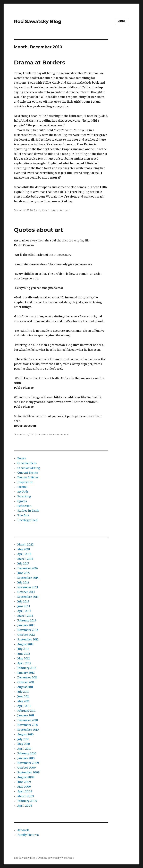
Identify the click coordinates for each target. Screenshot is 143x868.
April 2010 (24, 749)
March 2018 (25, 559)
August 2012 (25, 644)
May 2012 (24, 658)
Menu (122, 21)
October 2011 (26, 682)
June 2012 (24, 654)
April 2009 (25, 791)
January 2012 (26, 673)
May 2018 (24, 549)
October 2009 (27, 768)
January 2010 (26, 758)
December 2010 (28, 720)
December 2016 (28, 568)
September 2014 (28, 578)
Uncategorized (27, 520)
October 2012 (26, 635)
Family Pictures (28, 835)
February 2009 (27, 801)
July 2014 (23, 582)
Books (22, 458)
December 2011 (27, 677)
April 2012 (24, 663)
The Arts (42, 434)
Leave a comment (60, 210)
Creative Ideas (27, 463)
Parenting (24, 496)
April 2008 (25, 806)
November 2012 (28, 630)
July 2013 (23, 601)
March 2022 (25, 544)
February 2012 (27, 668)
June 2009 (24, 782)
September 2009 (28, 772)
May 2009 (24, 787)
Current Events (28, 473)
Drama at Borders (40, 62)
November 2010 (28, 725)
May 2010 (24, 744)
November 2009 (28, 763)
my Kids (42, 210)
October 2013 (26, 592)
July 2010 (23, 739)
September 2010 (28, 730)
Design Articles (28, 477)
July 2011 (23, 692)
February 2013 (27, 620)
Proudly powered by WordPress (56, 858)
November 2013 (28, 587)
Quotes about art (38, 230)
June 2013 (24, 606)
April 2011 (24, 706)
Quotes (22, 501)
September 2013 (28, 597)
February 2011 (26, 711)
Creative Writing (29, 468)
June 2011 (23, 696)
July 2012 (23, 649)
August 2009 (26, 777)
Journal (22, 487)
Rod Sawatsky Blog (38, 21)
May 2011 (23, 701)
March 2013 (25, 616)
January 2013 (26, 625)
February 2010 (27, 753)
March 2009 (26, 796)
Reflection (24, 506)
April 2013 (24, 611)
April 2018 (24, 554)
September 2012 (28, 639)
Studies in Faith (28, 511)
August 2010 (26, 734)
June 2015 (24, 573)
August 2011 (25, 687)
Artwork (23, 830)
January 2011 (26, 715)
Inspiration (25, 482)
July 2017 (23, 563)
